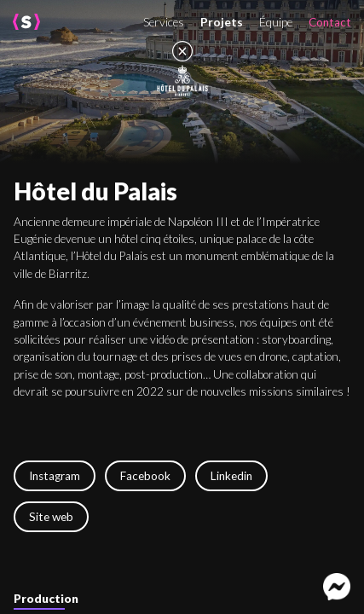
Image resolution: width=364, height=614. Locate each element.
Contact (330, 22)
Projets (222, 22)
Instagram (55, 476)
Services (164, 22)
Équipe (276, 22)
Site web (51, 517)
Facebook (145, 476)
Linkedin (231, 476)
